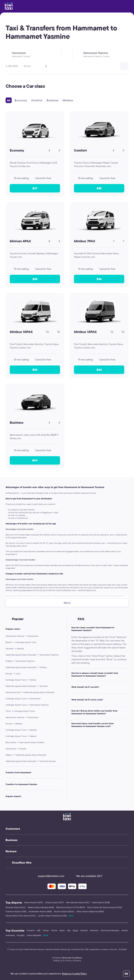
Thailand (31, 930)
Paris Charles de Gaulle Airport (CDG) (105, 907)
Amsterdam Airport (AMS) (40, 911)
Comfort (37, 100)
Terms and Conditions (72, 958)
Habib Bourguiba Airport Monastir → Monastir (27, 686)
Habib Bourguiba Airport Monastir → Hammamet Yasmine (32, 655)
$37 (35, 188)
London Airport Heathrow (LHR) (52, 916)
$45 (99, 188)
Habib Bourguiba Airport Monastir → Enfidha (26, 667)
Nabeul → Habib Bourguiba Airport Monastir (26, 755)
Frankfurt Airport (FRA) (16, 911)
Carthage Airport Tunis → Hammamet (23, 699)
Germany (94, 930)
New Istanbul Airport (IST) (78, 902)
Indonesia (10, 935)
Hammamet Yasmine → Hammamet (22, 636)
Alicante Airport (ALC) (16, 907)
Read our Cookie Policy (74, 974)
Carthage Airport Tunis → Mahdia (21, 730)
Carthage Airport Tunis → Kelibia (21, 680)
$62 (99, 370)
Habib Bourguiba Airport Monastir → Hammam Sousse (31, 761)
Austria (125, 930)
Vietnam (84, 930)
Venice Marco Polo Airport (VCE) (21, 916)
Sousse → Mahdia (14, 724)
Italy (69, 930)
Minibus (68, 100)
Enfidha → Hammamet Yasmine (20, 661)
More (71, 916)
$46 (99, 279)
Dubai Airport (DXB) (101, 902)
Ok (126, 974)
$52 (35, 370)
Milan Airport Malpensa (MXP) (90, 911)
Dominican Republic (110, 930)
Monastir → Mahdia (15, 648)
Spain (62, 930)
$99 (35, 460)
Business (53, 100)
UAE (39, 930)
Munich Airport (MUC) (64, 911)
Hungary (21, 935)
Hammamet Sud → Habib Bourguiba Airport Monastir (30, 692)
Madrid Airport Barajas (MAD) (41, 907)
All (9, 100)
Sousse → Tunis (13, 674)
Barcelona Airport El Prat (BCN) (71, 907)
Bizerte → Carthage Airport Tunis (21, 642)
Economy (21, 100)
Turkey (46, 930)
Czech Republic (34, 935)
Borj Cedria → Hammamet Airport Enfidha (25, 742)
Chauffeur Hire (22, 863)
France (54, 930)
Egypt (75, 930)
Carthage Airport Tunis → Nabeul (21, 736)
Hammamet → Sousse (16, 749)
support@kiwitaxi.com (48, 876)
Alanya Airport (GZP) (33, 902)
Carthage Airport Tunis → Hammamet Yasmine (27, 705)
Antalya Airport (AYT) (55, 902)
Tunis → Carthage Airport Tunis (20, 711)
